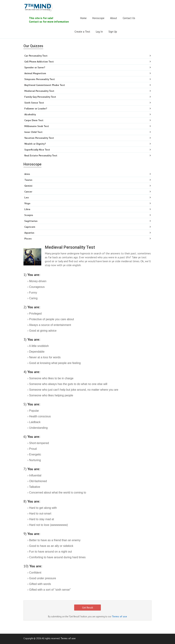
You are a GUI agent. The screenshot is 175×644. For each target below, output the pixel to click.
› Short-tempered (38, 443)
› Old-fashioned (37, 481)
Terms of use (119, 616)
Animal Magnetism (35, 73)
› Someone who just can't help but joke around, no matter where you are (73, 390)
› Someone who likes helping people (50, 395)
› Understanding (38, 428)
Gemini (28, 186)
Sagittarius (31, 221)
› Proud (32, 449)
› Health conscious (39, 416)
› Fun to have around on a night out (50, 552)
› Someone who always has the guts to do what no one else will (67, 384)
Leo (26, 197)
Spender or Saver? (35, 67)
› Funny (32, 293)
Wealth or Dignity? (35, 144)
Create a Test (82, 32)
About (114, 18)
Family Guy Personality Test (40, 97)
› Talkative (34, 487)
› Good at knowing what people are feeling (54, 363)
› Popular (33, 411)
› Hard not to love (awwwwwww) (48, 525)
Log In (99, 32)
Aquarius (29, 233)
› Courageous (36, 287)
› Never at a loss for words (44, 357)
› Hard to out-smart (39, 514)
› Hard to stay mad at (41, 519)
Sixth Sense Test (34, 103)
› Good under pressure (42, 578)
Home (83, 18)
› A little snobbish (38, 346)
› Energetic (34, 454)
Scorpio (29, 215)
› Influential (34, 475)
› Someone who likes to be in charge (50, 378)
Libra (27, 209)
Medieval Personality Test (39, 91)
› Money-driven (37, 281)
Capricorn (30, 227)
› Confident (34, 573)
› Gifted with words (39, 584)
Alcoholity (30, 114)
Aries (27, 174)
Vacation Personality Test (39, 138)
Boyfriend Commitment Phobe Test (45, 85)
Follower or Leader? (36, 109)
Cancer (28, 192)
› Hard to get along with (42, 508)
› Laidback (34, 422)
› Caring (32, 298)
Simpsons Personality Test (40, 79)
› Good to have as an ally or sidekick (50, 546)
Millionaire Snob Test (37, 126)
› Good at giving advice (42, 331)
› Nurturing (34, 460)
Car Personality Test (36, 56)
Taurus (28, 180)
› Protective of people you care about (51, 319)
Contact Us (129, 18)
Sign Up (113, 32)
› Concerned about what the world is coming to (57, 493)
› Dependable (36, 352)
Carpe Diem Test (34, 120)
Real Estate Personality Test (41, 155)
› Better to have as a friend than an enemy (54, 540)
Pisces (28, 239)
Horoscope (98, 18)
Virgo (27, 203)
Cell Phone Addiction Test (39, 62)
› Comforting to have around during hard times (56, 557)
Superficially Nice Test (37, 150)
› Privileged (35, 314)
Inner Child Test (33, 132)
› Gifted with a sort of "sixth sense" (49, 590)
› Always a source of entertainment (49, 325)
